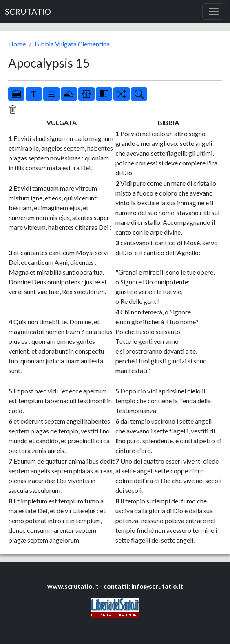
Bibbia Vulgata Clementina (72, 44)
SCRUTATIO (28, 11)
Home (17, 44)
